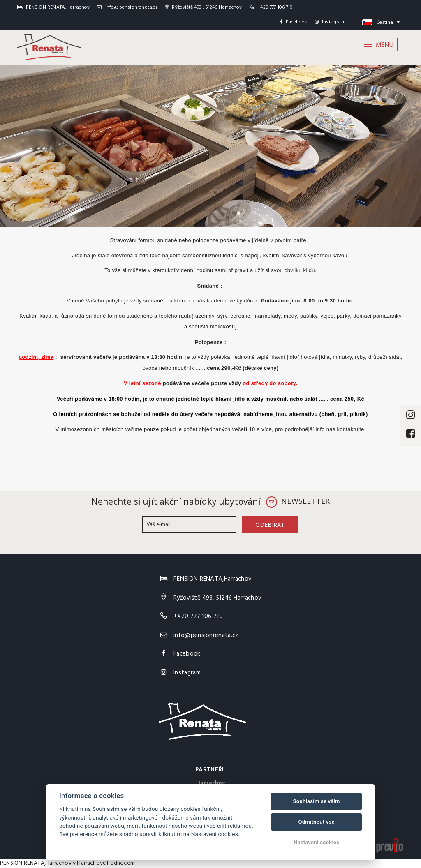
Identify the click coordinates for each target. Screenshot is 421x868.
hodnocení (121, 863)
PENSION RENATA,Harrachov (36, 863)
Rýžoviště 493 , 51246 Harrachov (204, 7)
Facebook (294, 22)
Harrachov (210, 783)
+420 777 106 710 (275, 7)
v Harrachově (89, 863)
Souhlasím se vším (317, 801)
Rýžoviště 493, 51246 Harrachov (217, 598)
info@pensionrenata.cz (127, 7)
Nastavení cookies (316, 842)
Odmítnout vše (316, 822)
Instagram (330, 22)
